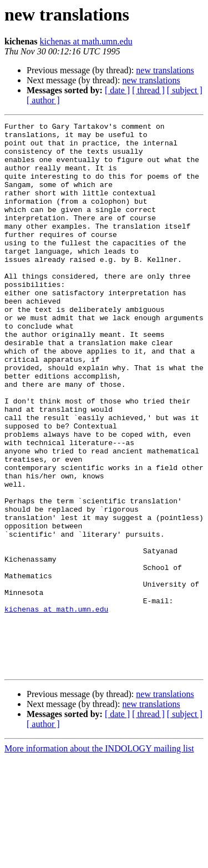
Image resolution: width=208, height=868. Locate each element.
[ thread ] (148, 90)
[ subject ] (185, 90)
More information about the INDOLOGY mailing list (99, 858)
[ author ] (43, 100)
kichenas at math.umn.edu (86, 41)
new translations (165, 70)
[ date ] (117, 90)
